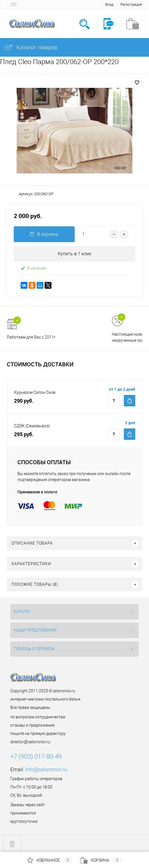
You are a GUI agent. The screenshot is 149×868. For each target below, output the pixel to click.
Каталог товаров (30, 47)
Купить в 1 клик (74, 254)
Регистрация (131, 4)
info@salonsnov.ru (46, 769)
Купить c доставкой (130, 401)
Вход (109, 4)
